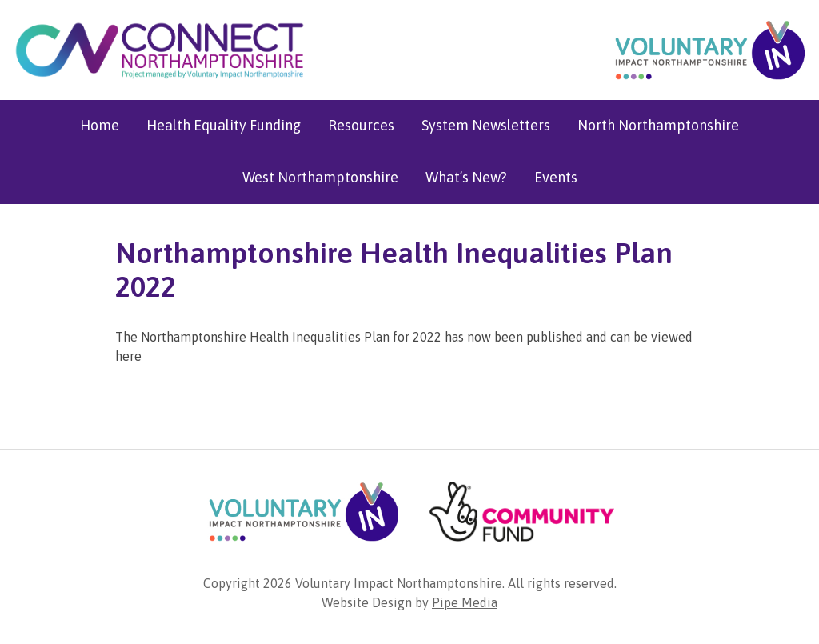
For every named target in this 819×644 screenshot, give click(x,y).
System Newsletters (486, 125)
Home (100, 125)
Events (556, 177)
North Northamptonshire (658, 125)
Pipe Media (465, 602)
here (128, 356)
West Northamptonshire (320, 177)
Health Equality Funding (224, 125)
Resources (361, 125)
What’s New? (466, 177)
